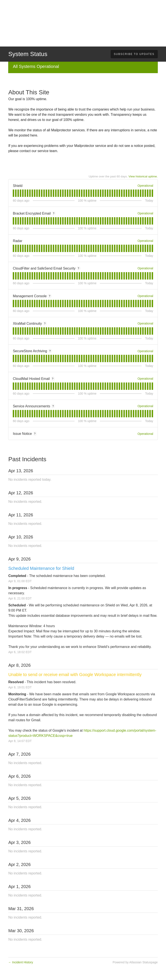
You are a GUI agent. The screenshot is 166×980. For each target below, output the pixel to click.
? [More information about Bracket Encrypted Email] (54, 214)
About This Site (29, 92)
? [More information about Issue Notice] (35, 434)
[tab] (14, 193)
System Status (28, 54)
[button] (134, 54)
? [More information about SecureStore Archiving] (50, 351)
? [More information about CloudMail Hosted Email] (53, 379)
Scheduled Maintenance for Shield (41, 568)
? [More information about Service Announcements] (53, 406)
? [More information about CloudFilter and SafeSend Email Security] (78, 268)
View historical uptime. (143, 176)
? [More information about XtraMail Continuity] (45, 324)
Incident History (21, 962)
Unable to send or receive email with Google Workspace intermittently (75, 675)
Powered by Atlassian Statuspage (135, 962)
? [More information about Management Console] (50, 296)
